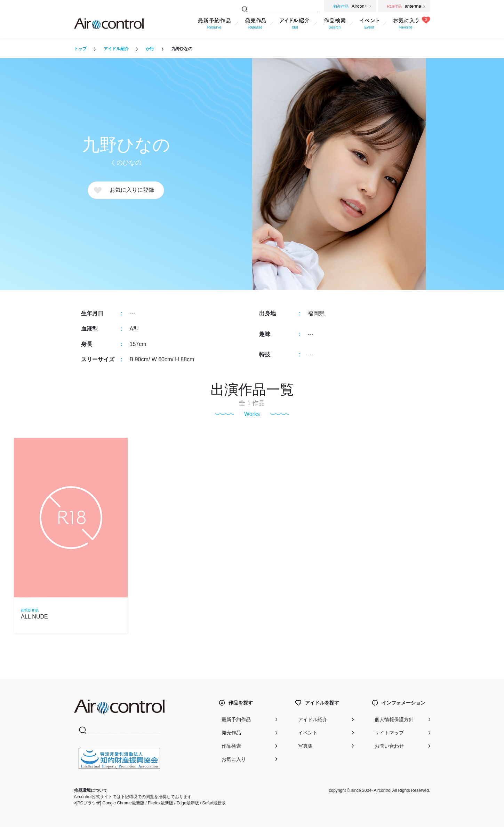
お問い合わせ (389, 746)
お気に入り (234, 759)
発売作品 (231, 733)
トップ (80, 49)
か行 (150, 49)
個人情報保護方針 (394, 719)
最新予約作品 (236, 719)
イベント (308, 733)
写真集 (305, 746)
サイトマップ (389, 733)
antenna (30, 610)
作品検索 (231, 746)
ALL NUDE (34, 617)
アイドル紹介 (116, 49)
